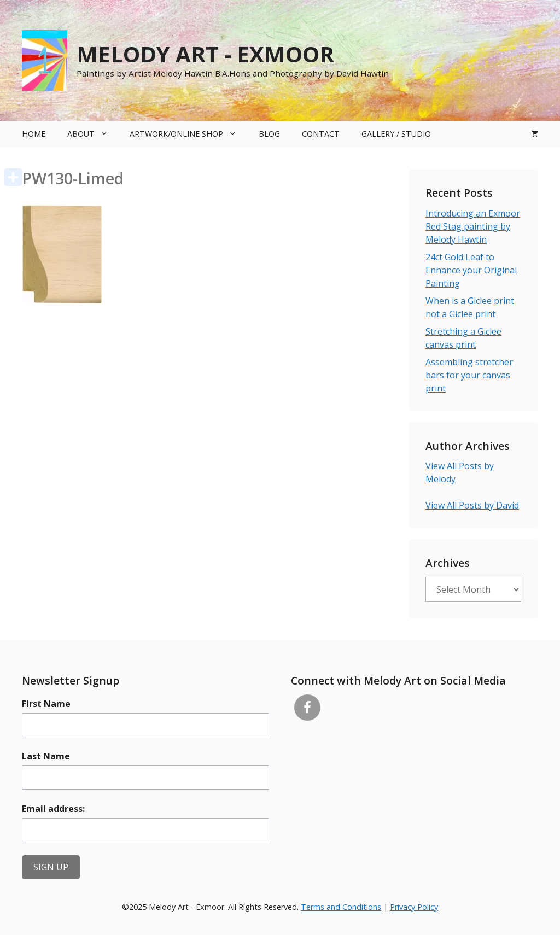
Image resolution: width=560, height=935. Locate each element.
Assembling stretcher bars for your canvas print (469, 375)
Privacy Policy (414, 907)
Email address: (53, 809)
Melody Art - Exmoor (205, 54)
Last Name (46, 756)
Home (34, 134)
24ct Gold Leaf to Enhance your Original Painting (471, 270)
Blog (269, 134)
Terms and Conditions (341, 907)
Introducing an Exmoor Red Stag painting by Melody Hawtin (473, 226)
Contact (321, 134)
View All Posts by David (472, 505)
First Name (46, 704)
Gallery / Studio (396, 134)
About (93, 134)
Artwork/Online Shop (188, 134)
